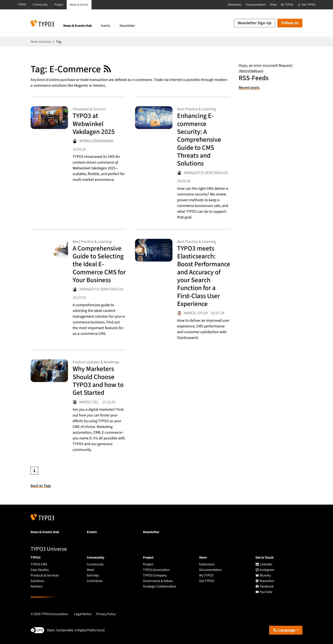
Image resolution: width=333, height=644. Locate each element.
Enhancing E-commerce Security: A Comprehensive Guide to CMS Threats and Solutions (199, 140)
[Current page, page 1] (34, 471)
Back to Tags (41, 486)
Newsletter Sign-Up (255, 23)
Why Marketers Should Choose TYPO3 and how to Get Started (98, 381)
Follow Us (290, 23)
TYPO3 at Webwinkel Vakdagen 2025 (94, 124)
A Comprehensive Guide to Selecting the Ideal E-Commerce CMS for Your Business (99, 264)
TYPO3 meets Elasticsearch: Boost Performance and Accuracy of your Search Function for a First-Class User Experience (204, 276)
